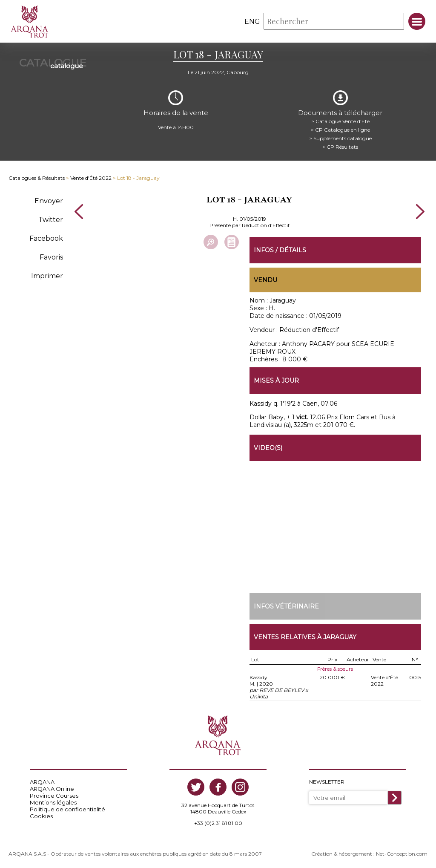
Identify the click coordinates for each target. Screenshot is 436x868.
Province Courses (54, 796)
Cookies (41, 816)
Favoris (51, 257)
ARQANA (42, 782)
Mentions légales (53, 802)
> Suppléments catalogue (340, 138)
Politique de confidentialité (67, 809)
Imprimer (47, 276)
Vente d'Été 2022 (91, 178)
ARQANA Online (52, 789)
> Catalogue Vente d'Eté (340, 121)
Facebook (46, 238)
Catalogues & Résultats (37, 178)
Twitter (51, 220)
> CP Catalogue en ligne (340, 130)
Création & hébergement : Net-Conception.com (369, 854)
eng (252, 22)
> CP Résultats (340, 147)
